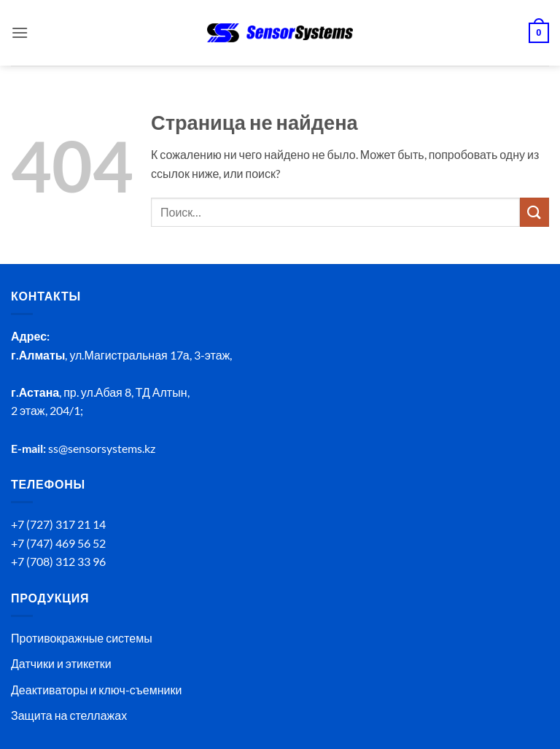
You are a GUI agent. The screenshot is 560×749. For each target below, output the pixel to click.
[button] (20, 32)
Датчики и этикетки (61, 663)
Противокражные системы (82, 638)
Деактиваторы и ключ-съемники (96, 690)
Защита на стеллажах (69, 715)
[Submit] (534, 212)
